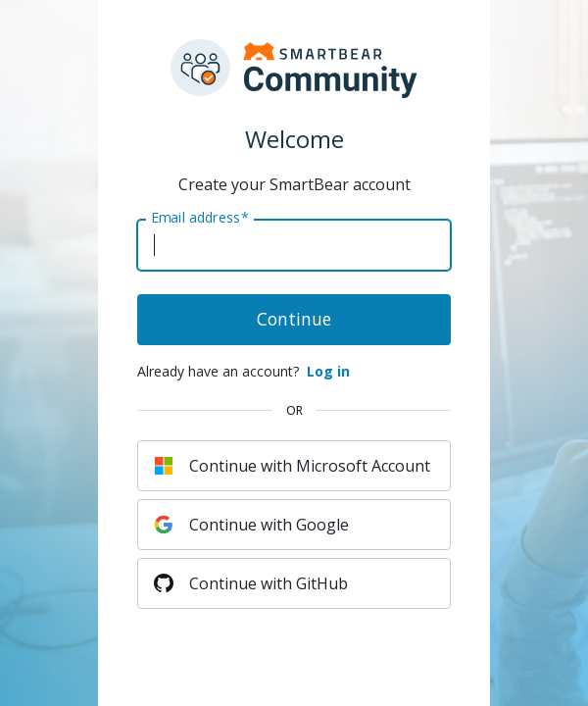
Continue (294, 319)
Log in (328, 371)
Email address (199, 218)
